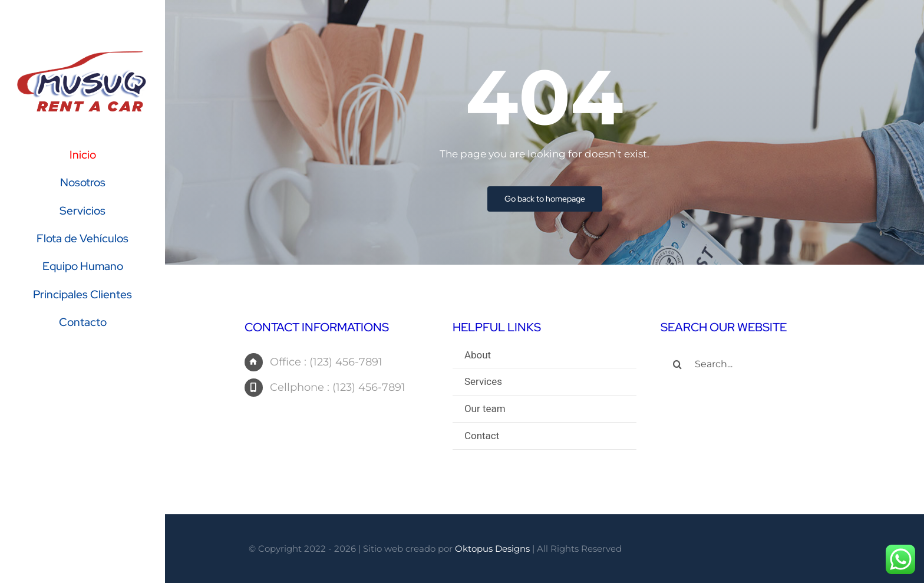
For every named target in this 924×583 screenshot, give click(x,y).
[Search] (678, 365)
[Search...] (753, 365)
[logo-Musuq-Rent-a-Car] (82, 54)
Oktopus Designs (492, 549)
